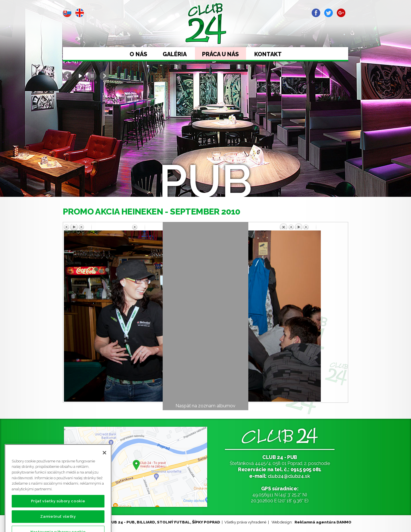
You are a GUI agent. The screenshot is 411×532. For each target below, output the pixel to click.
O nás (138, 54)
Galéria (175, 54)
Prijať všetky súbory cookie (58, 511)
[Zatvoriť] (104, 463)
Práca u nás (220, 54)
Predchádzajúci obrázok (98, 227)
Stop (92, 76)
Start (80, 76)
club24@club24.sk (289, 476)
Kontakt (268, 54)
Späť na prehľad (313, 226)
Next (104, 76)
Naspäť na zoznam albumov (205, 406)
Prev (67, 76)
